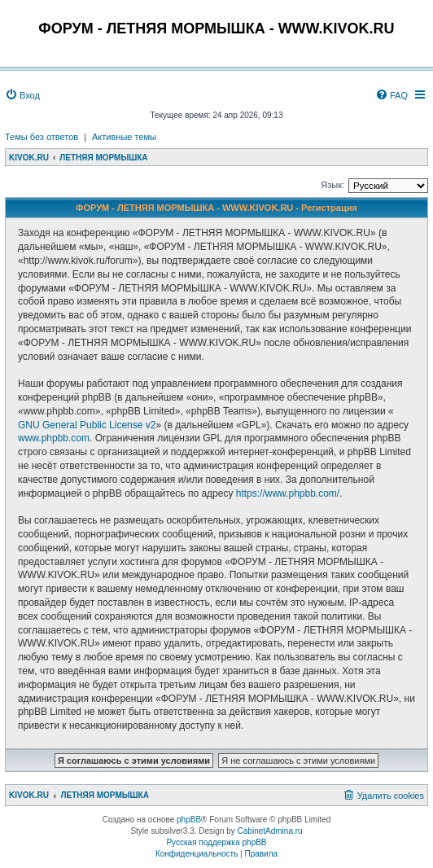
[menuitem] (22, 95)
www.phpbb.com (54, 438)
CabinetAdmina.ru (270, 831)
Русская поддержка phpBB (216, 842)
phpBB (189, 820)
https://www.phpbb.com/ (288, 493)
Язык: (332, 185)
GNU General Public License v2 (87, 425)
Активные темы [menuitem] (124, 137)
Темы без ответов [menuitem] (42, 137)
